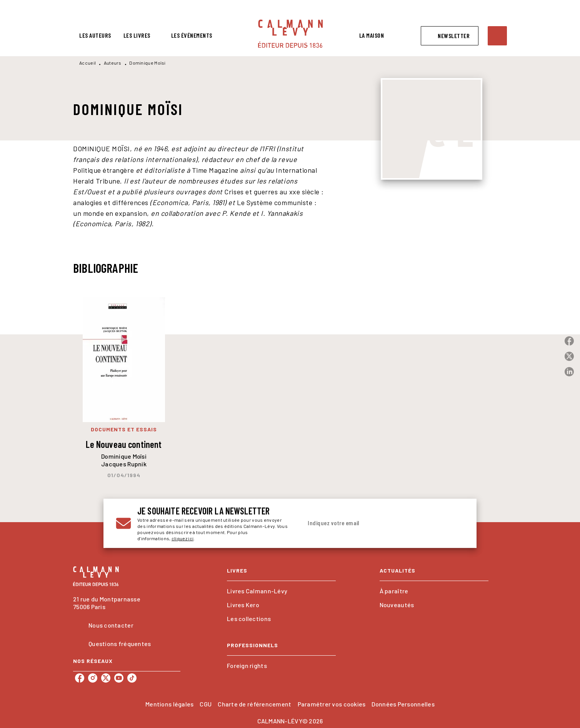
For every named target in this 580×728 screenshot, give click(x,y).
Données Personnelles (403, 704)
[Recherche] (497, 36)
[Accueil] (290, 34)
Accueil (87, 63)
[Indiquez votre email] (374, 523)
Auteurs (113, 63)
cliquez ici (182, 538)
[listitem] (80, 678)
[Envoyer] (455, 523)
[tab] (95, 35)
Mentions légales (169, 704)
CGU (206, 704)
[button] (450, 36)
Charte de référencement (254, 704)
